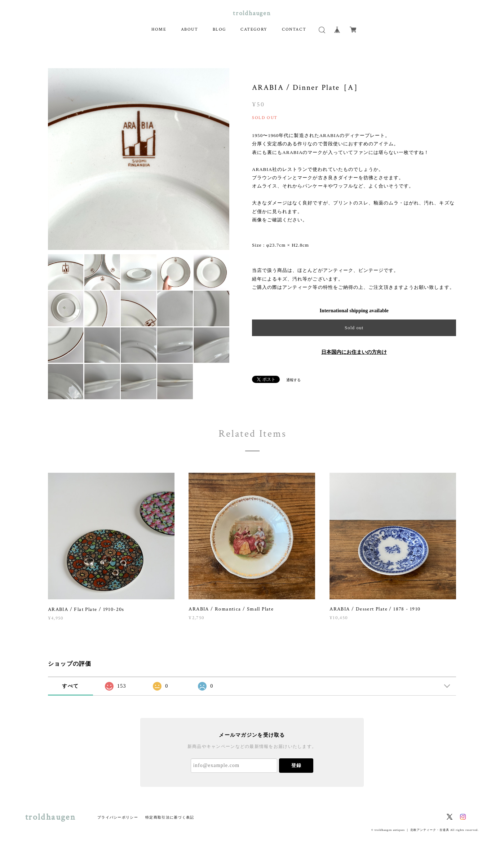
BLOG (219, 29)
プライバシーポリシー (118, 817)
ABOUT (190, 29)
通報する (293, 380)
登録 (296, 765)
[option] (139, 159)
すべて (70, 686)
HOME (159, 29)
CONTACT (294, 29)
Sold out (354, 328)
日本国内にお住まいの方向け (354, 352)
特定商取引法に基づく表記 (170, 817)
